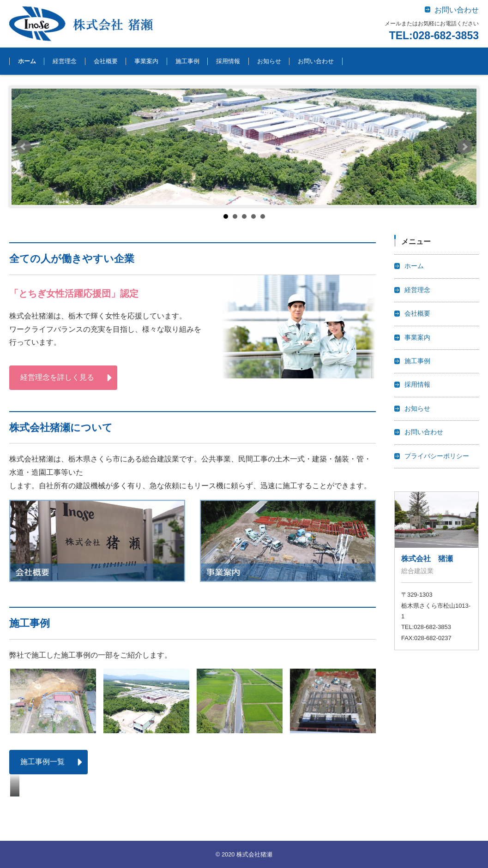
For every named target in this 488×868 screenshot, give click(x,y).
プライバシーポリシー (437, 456)
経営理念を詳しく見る (57, 377)
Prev (24, 147)
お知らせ (269, 61)
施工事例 (187, 61)
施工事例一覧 (42, 762)
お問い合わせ (316, 61)
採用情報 (228, 61)
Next (464, 147)
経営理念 (65, 61)
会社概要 (106, 61)
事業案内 (146, 61)
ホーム (27, 61)
